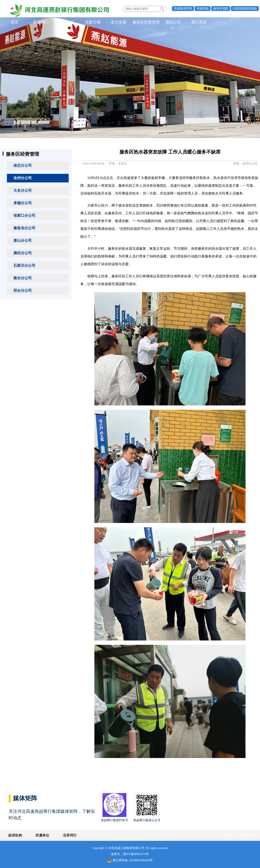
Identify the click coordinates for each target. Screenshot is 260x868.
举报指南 (203, 9)
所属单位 (42, 835)
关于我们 (40, 22)
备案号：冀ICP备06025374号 (130, 854)
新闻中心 (66, 22)
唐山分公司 (23, 241)
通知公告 (171, 22)
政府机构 (15, 835)
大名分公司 (23, 191)
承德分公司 (23, 203)
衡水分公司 (23, 278)
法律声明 (247, 835)
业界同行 (69, 835)
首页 (14, 22)
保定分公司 (23, 166)
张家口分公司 (24, 216)
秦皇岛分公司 (24, 228)
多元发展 (117, 22)
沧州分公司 (23, 178)
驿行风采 (197, 22)
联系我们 (229, 835)
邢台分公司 (23, 291)
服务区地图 (221, 9)
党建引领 (92, 22)
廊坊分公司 (23, 253)
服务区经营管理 (144, 22)
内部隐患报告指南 (245, 9)
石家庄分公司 (24, 266)
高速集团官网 (183, 9)
